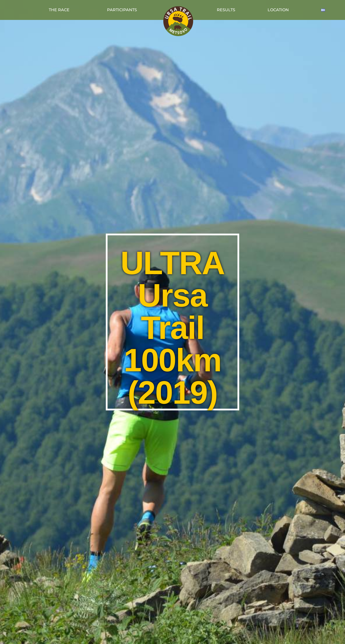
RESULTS (226, 10)
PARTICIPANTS (122, 10)
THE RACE (59, 10)
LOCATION (278, 10)
